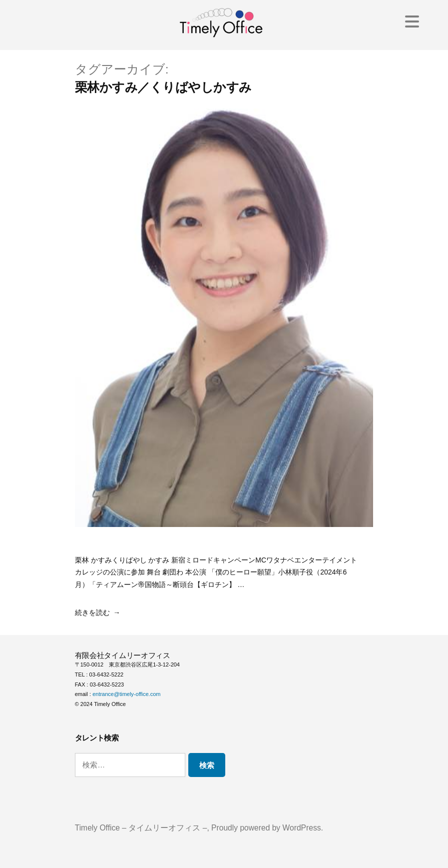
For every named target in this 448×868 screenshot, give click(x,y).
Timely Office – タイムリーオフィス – (141, 828)
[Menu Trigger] (412, 21)
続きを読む (92, 612)
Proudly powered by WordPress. (267, 828)
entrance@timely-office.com (126, 694)
